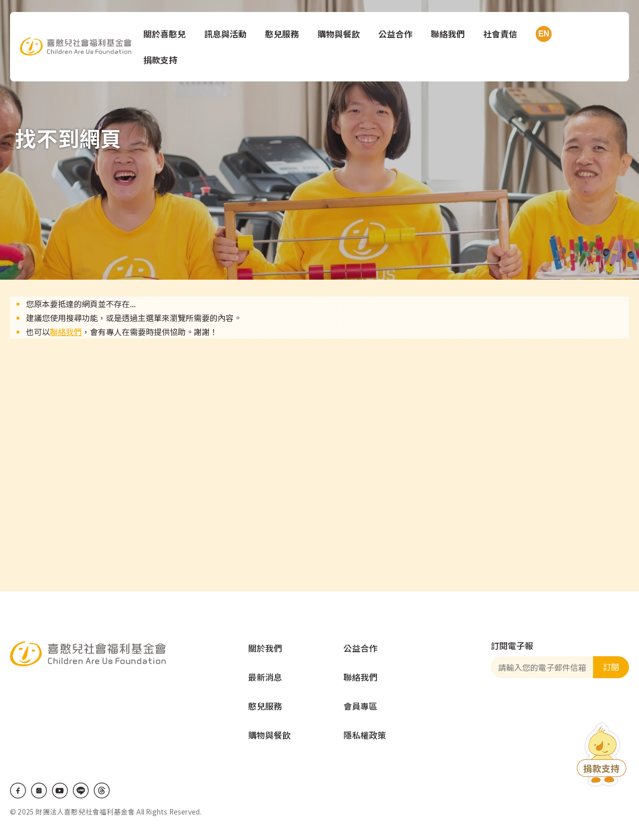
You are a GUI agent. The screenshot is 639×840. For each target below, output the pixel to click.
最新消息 (265, 677)
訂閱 (611, 667)
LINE (81, 791)
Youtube (60, 791)
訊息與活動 (226, 34)
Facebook (18, 791)
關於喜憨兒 (165, 34)
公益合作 (396, 34)
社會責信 (501, 34)
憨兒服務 (283, 34)
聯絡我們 (449, 34)
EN (543, 34)
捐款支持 (161, 60)
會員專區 (360, 706)
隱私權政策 (365, 735)
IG (39, 791)
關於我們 (265, 648)
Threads (102, 791)
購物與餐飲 (340, 34)
